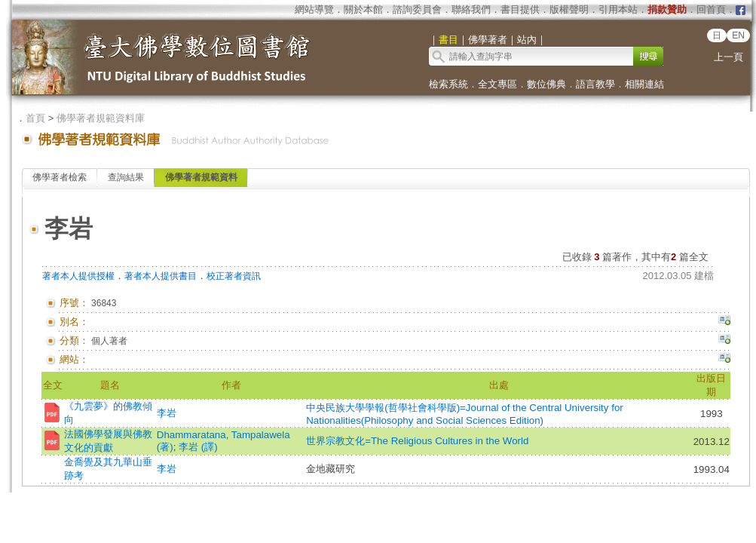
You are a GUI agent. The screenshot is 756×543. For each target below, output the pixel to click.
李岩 (167, 413)
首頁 (35, 118)
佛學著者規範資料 (201, 177)
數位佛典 (546, 84)
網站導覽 (314, 9)
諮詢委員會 (417, 9)
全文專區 (497, 84)
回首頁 (711, 9)
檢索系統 (448, 84)
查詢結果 (126, 177)
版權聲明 (569, 9)
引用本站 (618, 9)
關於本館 (363, 9)
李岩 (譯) (198, 447)
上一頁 (728, 57)
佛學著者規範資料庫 (101, 118)
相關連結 (644, 84)
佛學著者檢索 (60, 177)
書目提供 (520, 9)
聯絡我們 (471, 9)
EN (738, 35)
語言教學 (595, 84)
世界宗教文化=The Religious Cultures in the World (417, 441)
